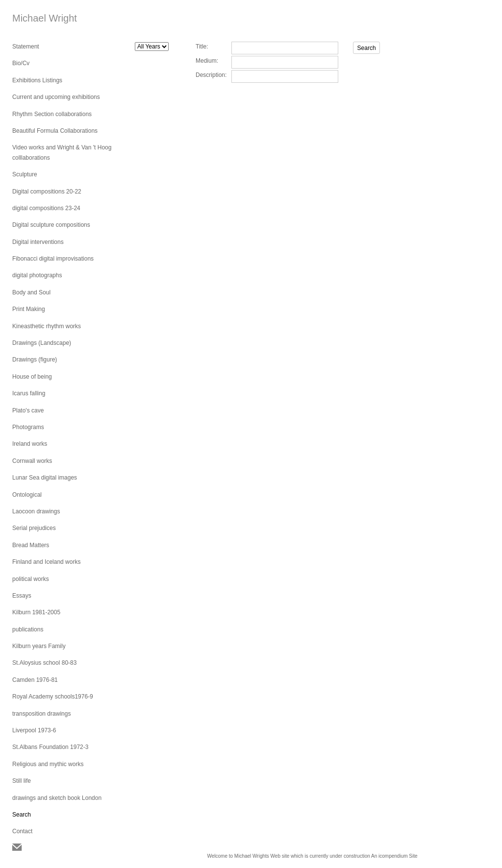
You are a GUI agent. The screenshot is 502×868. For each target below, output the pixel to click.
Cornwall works (32, 461)
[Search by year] (152, 47)
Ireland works (30, 444)
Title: (202, 47)
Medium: (207, 61)
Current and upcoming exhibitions (56, 97)
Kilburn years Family (39, 646)
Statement (26, 47)
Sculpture (25, 174)
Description (210, 75)
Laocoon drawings (36, 511)
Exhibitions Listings (37, 80)
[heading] (37, 18)
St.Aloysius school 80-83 (44, 663)
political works (31, 579)
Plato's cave (28, 410)
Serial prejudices (34, 528)
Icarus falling (29, 393)
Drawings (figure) (35, 360)
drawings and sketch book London (57, 798)
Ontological (27, 495)
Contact (22, 831)
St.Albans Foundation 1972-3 (50, 747)
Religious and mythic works (48, 764)
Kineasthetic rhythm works (47, 326)
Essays (22, 596)
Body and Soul (31, 292)
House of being (32, 377)
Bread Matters (31, 545)
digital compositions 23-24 (46, 208)
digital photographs (37, 275)
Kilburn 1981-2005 (36, 612)
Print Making (29, 309)
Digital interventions (38, 242)
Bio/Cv (21, 63)
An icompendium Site (394, 856)
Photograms (28, 427)
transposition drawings (41, 714)
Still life (22, 781)
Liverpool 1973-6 (34, 730)
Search (22, 815)
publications (28, 629)
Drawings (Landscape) (42, 343)
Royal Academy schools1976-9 (53, 697)
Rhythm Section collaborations (52, 114)
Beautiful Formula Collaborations (55, 131)
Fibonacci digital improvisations (53, 259)
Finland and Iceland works (46, 562)
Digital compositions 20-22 (47, 192)
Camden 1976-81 (35, 680)
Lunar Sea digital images (45, 478)
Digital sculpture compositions (51, 225)
